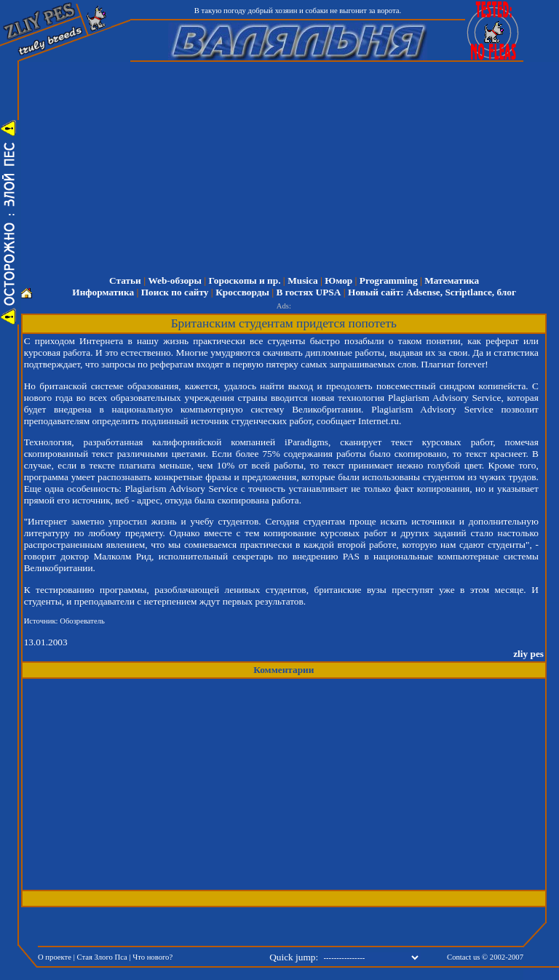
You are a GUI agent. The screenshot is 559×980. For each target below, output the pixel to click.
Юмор (338, 280)
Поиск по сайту (175, 292)
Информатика (103, 292)
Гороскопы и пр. (245, 280)
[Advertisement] (160, 784)
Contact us (463, 957)
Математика (452, 280)
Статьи (125, 280)
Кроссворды (242, 292)
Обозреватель (82, 621)
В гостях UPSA (309, 292)
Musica (302, 280)
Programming (389, 280)
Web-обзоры (174, 280)
